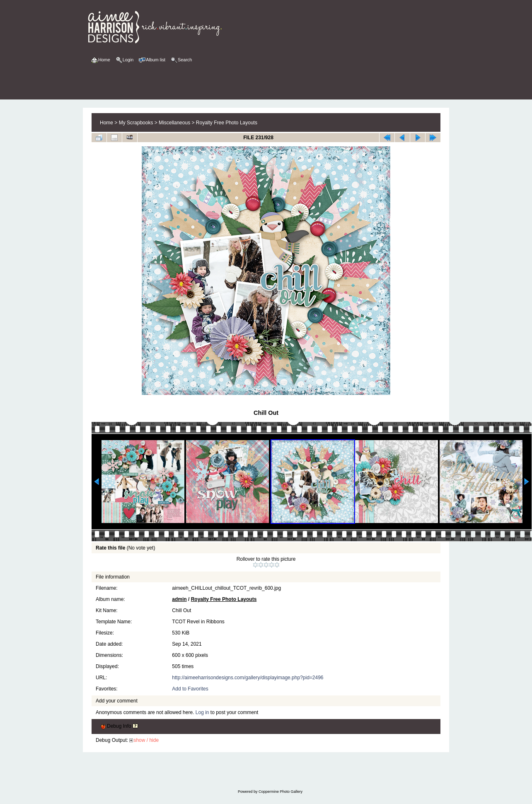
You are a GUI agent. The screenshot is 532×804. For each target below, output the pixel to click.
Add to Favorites (190, 689)
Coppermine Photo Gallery (281, 792)
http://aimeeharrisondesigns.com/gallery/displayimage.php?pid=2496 (248, 678)
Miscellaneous (174, 123)
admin (179, 599)
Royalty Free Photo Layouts (227, 123)
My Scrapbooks (136, 123)
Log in (202, 712)
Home (106, 123)
